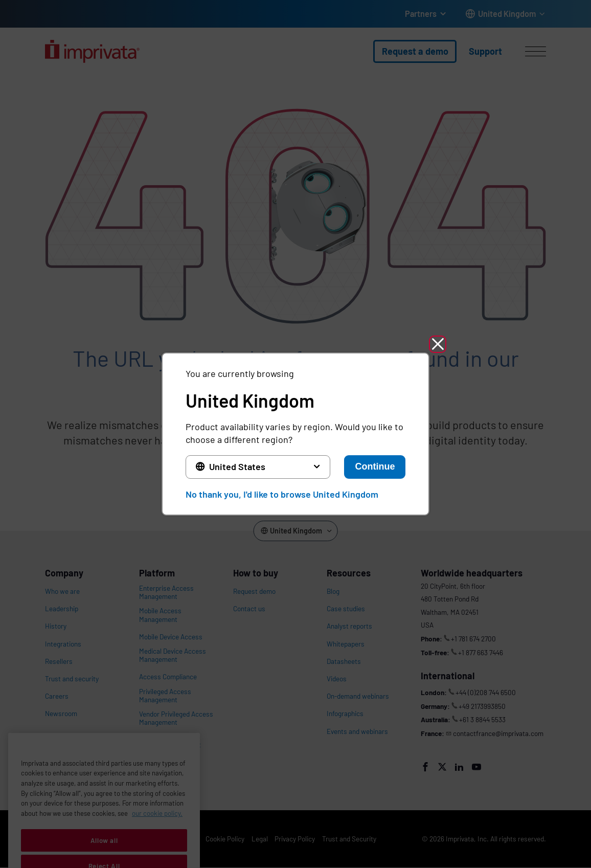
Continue (375, 466)
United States (237, 466)
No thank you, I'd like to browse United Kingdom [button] (282, 494)
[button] (438, 344)
